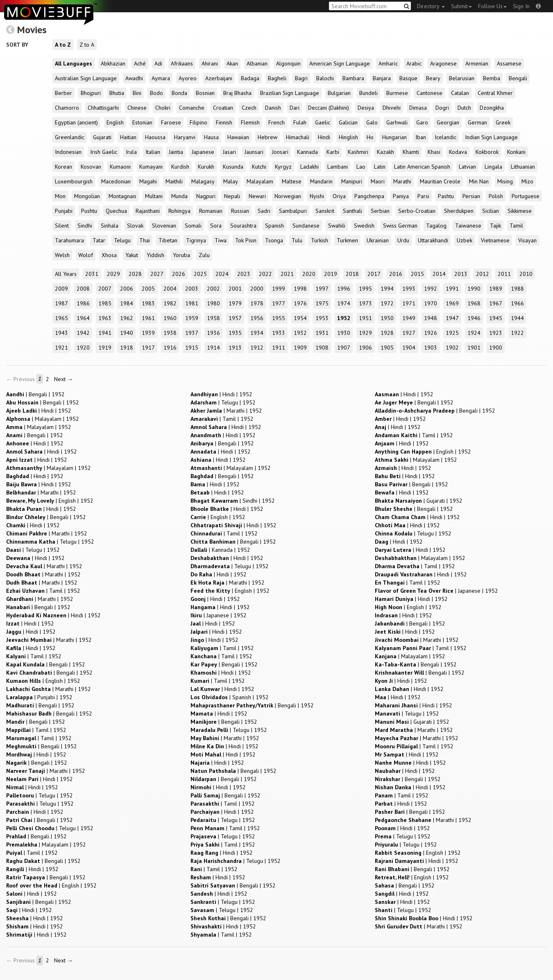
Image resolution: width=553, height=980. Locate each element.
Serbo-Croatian (417, 211)
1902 (452, 348)
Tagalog (436, 226)
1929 (365, 333)
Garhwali (397, 122)
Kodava (458, 152)
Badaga (250, 78)
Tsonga (274, 240)
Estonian (142, 122)
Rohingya (179, 211)
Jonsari (280, 152)
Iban (421, 137)
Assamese (509, 63)
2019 (331, 274)
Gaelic (323, 122)
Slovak (135, 226)
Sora (216, 226)
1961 (148, 318)
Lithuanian (523, 167)
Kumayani (151, 167)
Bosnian (205, 93)
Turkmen (347, 240)
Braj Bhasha (237, 93)
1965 (61, 318)
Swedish (364, 226)
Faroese (171, 122)
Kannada (307, 152)
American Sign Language (340, 63)
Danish (273, 108)
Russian (240, 211)
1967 (496, 303)
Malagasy (203, 181)
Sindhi (85, 226)
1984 (127, 303)
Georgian (448, 122)
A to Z (63, 45)
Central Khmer (495, 93)
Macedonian (116, 181)
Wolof (86, 255)
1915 (192, 348)
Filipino (198, 122)
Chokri (163, 108)
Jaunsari (254, 152)
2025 (200, 274)
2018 (352, 274)
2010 (526, 274)
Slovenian (164, 226)
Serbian (380, 211)
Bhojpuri (91, 93)
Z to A (87, 45)
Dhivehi (392, 108)
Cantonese (429, 93)
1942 (83, 333)
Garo (422, 122)
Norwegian (288, 196)
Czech (249, 108)
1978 (257, 303)
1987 (61, 303)
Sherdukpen (459, 211)
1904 (409, 348)
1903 (431, 348)
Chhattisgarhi (103, 108)
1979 (235, 303)
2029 (113, 274)
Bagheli (277, 78)
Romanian (211, 211)
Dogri (442, 108)
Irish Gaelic (104, 152)
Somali (193, 226)
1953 (322, 318)
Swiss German (400, 226)
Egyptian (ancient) (76, 122)
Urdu (403, 240)
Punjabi (64, 211)
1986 (83, 303)
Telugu (122, 240)
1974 (344, 303)
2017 (374, 274)
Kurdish (180, 167)
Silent (62, 226)
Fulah (300, 122)
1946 (474, 318)
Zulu (204, 255)
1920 (83, 348)
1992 (431, 289)
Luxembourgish (74, 181)
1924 (474, 333)
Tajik (495, 226)
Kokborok (487, 152)
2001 (235, 289)
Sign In (521, 6)
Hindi (324, 137)
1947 (452, 318)
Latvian (467, 167)
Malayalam (260, 181)
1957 (235, 318)
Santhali (352, 211)
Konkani (516, 152)
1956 (257, 318)
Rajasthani (148, 211)
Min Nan (479, 181)
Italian (153, 152)
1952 (344, 318)
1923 (496, 333)
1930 (344, 333)
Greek (503, 122)
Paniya (401, 196)
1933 (279, 333)
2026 (179, 274)
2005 (148, 289)
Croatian (223, 108)
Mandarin (321, 181)
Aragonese (443, 63)
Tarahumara (69, 240)
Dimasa (418, 108)
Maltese (292, 181)
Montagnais (122, 196)
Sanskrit (325, 211)
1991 (452, 289)
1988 (517, 289)
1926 (431, 333)
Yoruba (181, 255)
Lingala (493, 167)
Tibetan (168, 240)
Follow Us (492, 6)
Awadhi (134, 78)
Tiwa (221, 240)
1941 (105, 333)
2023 (244, 274)
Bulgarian (339, 93)
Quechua (116, 211)
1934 (257, 333)
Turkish (320, 240)
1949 (409, 318)
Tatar (99, 240)
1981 (192, 303)
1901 (474, 348)
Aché (140, 63)
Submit (461, 6)
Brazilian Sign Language (290, 93)
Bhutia (117, 93)
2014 (439, 274)
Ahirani (210, 63)
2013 (461, 274)
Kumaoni (120, 167)
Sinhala (110, 226)
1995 (365, 289)
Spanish (274, 226)
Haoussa (155, 137)
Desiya (366, 108)
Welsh (62, 255)
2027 (157, 274)
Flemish (250, 122)
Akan (232, 63)
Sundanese (306, 226)
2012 (483, 274)
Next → (63, 379)
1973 (365, 303)
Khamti (411, 152)
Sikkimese (520, 211)
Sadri (264, 211)
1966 (517, 303)
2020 (309, 274)
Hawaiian (238, 137)
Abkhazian (113, 63)
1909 (300, 348)
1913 (235, 348)
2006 (127, 289)
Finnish (224, 122)
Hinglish (348, 137)
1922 (517, 333)
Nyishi (317, 196)
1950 (387, 318)
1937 (192, 333)
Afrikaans (182, 63)
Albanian (257, 63)
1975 (322, 303)
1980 (213, 303)
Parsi (423, 196)
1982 (170, 303)
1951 (365, 318)
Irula (131, 152)
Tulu (297, 240)
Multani (154, 196)
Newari (257, 196)
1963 (105, 318)
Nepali (232, 196)
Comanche (192, 108)
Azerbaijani (219, 78)
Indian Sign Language (491, 137)
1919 (105, 348)
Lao (361, 167)
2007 (105, 289)
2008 (83, 289)
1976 (300, 303)
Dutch (464, 108)
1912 (257, 348)
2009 (61, 289)
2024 (222, 274)
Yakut (132, 255)
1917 (148, 348)
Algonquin (288, 63)
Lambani (338, 167)
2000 (257, 289)
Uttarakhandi (433, 240)
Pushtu (89, 211)
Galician (348, 122)
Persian (471, 196)
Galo (372, 122)
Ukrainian (378, 240)
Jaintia (176, 152)
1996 (344, 289)
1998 (300, 289)
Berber (63, 93)
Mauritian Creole (440, 181)
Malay (231, 181)
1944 (517, 318)
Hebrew (267, 137)
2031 (92, 274)
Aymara (161, 78)
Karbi (333, 152)
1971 (409, 303)
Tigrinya (196, 240)
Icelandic (445, 137)
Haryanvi (185, 137)
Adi (158, 63)
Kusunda (233, 167)
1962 (127, 318)
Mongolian (87, 196)
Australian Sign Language (86, 78)
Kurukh (206, 167)
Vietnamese (495, 240)
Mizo (527, 181)
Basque (408, 78)
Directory (431, 6)
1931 (322, 333)
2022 (265, 274)
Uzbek (465, 240)
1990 (474, 289)
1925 (452, 333)
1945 (496, 318)
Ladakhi (309, 167)
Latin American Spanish (422, 167)
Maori (378, 181)
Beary (433, 78)
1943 (61, 333)
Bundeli (368, 93)
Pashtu (446, 196)
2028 (135, 274)
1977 (279, 303)
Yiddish (155, 255)
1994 (387, 289)
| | (35, 394)
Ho (370, 137)
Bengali (518, 78)
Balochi (325, 78)
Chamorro (67, 108)
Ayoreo (188, 78)
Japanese (203, 152)
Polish (496, 196)
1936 (213, 333)
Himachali (298, 137)
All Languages (74, 63)
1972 (387, 303)
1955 (279, 318)
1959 (192, 318)
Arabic (414, 63)
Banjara (382, 78)
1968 (474, 303)
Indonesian (68, 152)
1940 (127, 333)
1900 (496, 348)
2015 (417, 274)
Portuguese (526, 196)
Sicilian (491, 211)
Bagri (301, 78)
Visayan (527, 240)
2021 (287, 274)
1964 (83, 318)
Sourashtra (243, 226)
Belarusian (462, 78)
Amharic (388, 63)
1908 (322, 348)
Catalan (460, 93)
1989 (496, 289)
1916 (170, 348)
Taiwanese (468, 226)
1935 (235, 333)
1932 (300, 333)
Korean (63, 167)
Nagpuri (206, 196)
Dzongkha (492, 108)
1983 (148, 303)
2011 (504, 274)
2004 (170, 289)
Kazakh (385, 152)
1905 (387, 348)
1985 (105, 303)
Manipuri (352, 181)
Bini (137, 93)
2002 (213, 289)
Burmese (397, 93)
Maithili (174, 181)
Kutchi (259, 167)
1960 (170, 318)
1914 (213, 348)
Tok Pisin (246, 240)
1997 (322, 289)
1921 (61, 348)
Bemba (492, 78)
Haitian (128, 137)
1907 (344, 348)
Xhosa (109, 255)
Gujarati (102, 137)
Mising (505, 181)
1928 (387, 333)
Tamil (516, 226)
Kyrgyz (283, 167)
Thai (145, 240)
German (477, 122)
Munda (179, 196)
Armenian (477, 63)
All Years (66, 274)
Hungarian (394, 137)
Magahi (148, 181)
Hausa (211, 137)
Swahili (337, 226)
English (115, 122)
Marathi (402, 181)
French (276, 122)
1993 (409, 289)
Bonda (179, 93)
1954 (300, 318)
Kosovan (91, 167)
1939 (148, 333)
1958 (213, 318)
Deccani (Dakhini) (329, 108)
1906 (365, 348)
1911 (279, 348)
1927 (409, 333)
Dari (295, 108)
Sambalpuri (293, 211)
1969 (452, 303)
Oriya (339, 196)
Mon (60, 196)
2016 (396, 274)
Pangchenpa (369, 196)
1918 (127, 348)
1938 (170, 333)
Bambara (353, 78)
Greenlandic (70, 137)
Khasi (434, 152)
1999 (279, 289)
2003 (192, 289)
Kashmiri (358, 152)
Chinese (137, 108)
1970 (431, 303)
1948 (431, 318)
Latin (380, 167)
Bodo (156, 93)
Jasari (229, 152)
